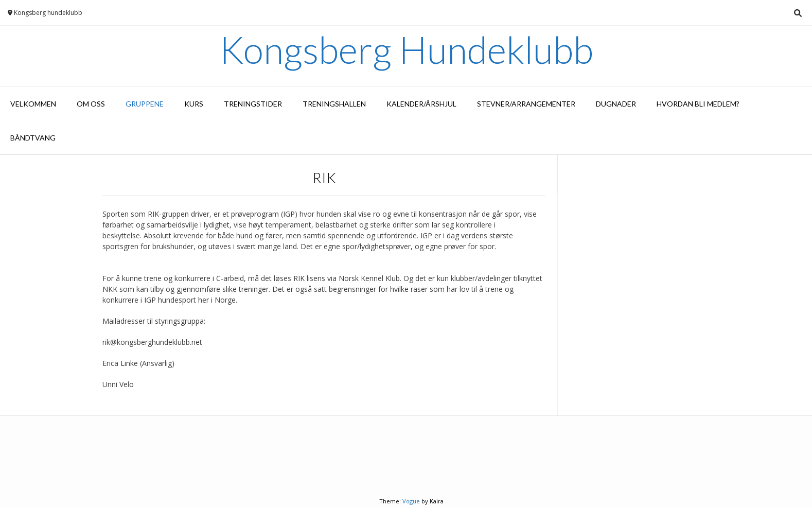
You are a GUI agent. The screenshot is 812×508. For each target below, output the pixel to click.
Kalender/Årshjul (421, 104)
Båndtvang (33, 138)
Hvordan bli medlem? (698, 104)
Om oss (91, 104)
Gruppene (145, 104)
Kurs (194, 104)
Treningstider (253, 104)
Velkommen (33, 104)
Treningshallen (334, 104)
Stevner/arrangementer (526, 104)
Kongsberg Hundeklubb (406, 49)
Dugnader (616, 104)
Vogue (411, 501)
